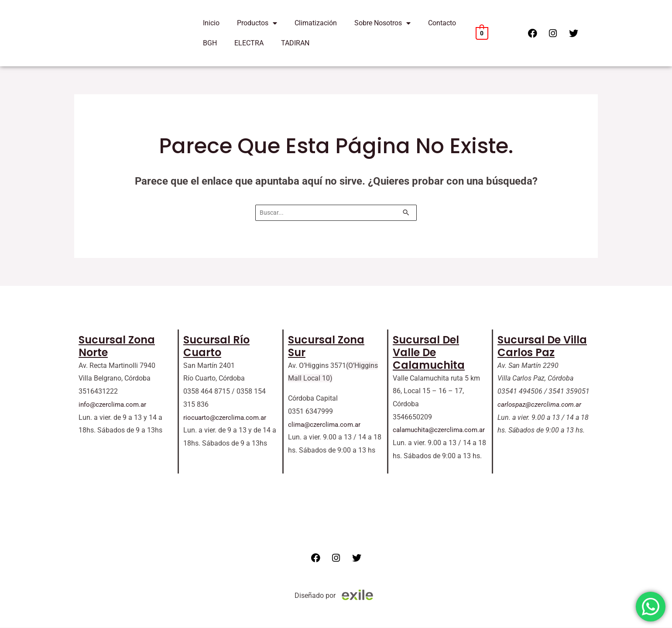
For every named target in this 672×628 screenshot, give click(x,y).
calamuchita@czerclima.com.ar (441, 431)
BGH (210, 43)
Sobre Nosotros (382, 23)
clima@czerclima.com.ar (326, 425)
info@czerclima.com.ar (114, 405)
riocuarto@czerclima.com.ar (226, 418)
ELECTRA (249, 43)
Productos (257, 23)
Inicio (211, 23)
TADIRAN (295, 43)
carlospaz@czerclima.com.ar (541, 405)
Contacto (442, 23)
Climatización (316, 23)
